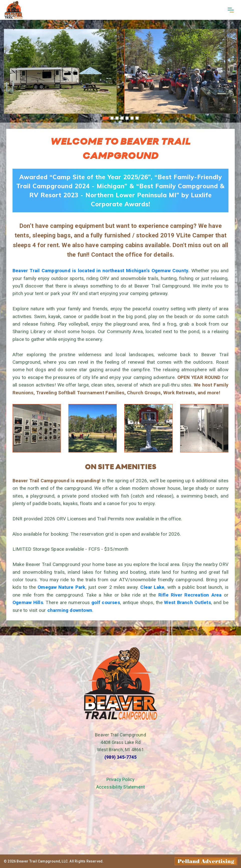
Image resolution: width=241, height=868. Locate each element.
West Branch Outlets (187, 602)
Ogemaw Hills (28, 602)
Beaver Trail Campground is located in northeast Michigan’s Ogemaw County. (101, 271)
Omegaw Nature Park (61, 587)
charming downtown (70, 610)
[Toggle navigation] (231, 10)
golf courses (106, 602)
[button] (105, 118)
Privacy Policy (121, 779)
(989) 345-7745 (120, 757)
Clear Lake (152, 587)
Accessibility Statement (121, 787)
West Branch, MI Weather (120, 819)
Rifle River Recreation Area (190, 595)
